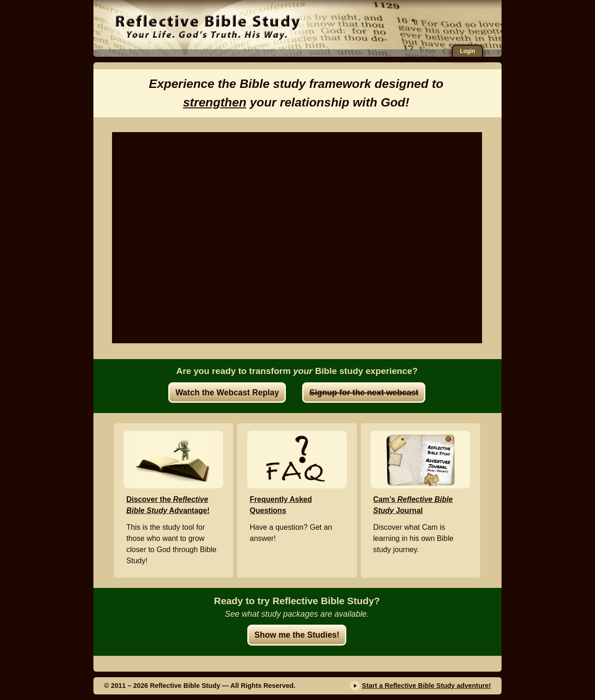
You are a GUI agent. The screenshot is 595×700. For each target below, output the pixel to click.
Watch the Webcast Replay (227, 393)
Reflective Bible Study (208, 26)
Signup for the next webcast (364, 393)
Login (467, 51)
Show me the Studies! (297, 635)
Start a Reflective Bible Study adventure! (427, 686)
